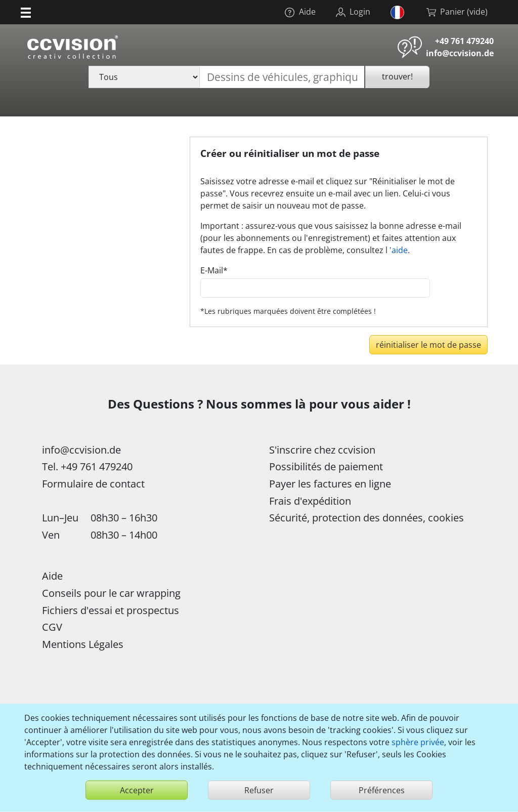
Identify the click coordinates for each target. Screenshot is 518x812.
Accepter (137, 790)
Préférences (382, 790)
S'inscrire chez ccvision (322, 450)
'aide (399, 250)
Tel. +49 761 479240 (87, 466)
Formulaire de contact (93, 484)
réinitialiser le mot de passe (428, 345)
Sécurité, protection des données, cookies (366, 518)
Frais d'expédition (310, 501)
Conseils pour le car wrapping (111, 593)
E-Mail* (214, 270)
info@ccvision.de (460, 53)
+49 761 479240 (464, 41)
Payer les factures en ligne (330, 484)
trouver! (397, 76)
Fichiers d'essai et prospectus (111, 610)
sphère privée (418, 742)
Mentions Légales (83, 644)
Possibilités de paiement (326, 466)
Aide (52, 576)
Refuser (259, 790)
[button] (26, 12)
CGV (52, 627)
